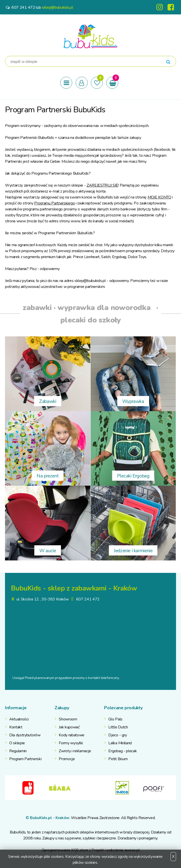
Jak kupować (69, 727)
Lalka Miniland (120, 743)
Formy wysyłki (71, 743)
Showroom (68, 719)
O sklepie (17, 743)
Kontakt (16, 727)
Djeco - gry (118, 735)
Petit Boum (118, 759)
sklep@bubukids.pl (58, 7)
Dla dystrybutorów (25, 735)
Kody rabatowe (72, 735)
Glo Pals (115, 719)
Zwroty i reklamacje (75, 751)
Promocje (67, 759)
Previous (9, 788)
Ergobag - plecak (122, 751)
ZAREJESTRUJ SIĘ (102, 185)
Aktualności (19, 719)
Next (172, 788)
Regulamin (18, 751)
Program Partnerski (25, 759)
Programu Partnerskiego (54, 203)
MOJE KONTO (159, 197)
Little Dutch (118, 727)
